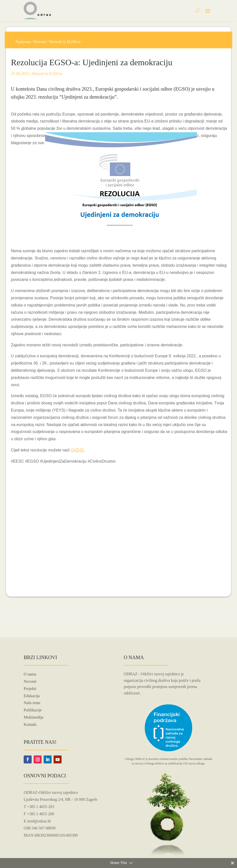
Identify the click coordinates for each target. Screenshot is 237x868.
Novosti (40, 42)
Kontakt (30, 724)
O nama (30, 674)
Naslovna (23, 42)
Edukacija (32, 696)
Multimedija (34, 717)
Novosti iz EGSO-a (65, 42)
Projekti (30, 689)
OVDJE (77, 450)
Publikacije (33, 710)
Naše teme (32, 703)
